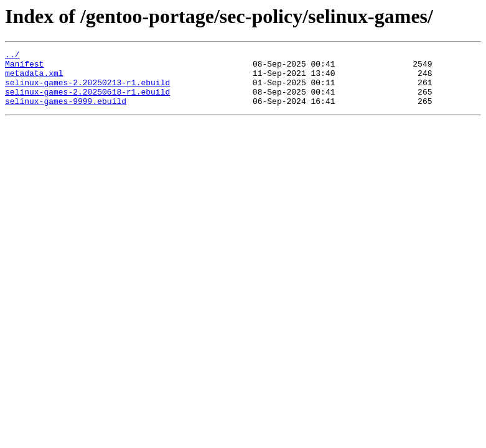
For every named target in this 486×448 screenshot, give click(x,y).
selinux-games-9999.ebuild (66, 112)
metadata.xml (34, 78)
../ (12, 56)
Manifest (24, 67)
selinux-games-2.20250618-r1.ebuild (87, 101)
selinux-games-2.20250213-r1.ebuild (87, 90)
